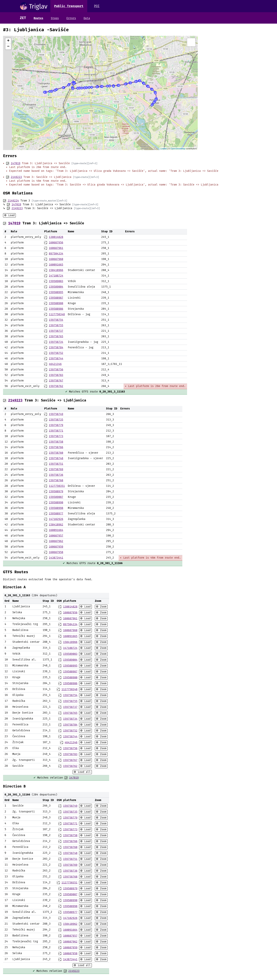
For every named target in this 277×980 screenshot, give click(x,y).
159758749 (56, 414)
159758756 (56, 370)
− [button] (8, 47)
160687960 (56, 259)
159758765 (56, 336)
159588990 (56, 502)
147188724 (56, 276)
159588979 (56, 491)
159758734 (56, 342)
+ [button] (8, 41)
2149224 (13, 201)
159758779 (56, 425)
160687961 (56, 248)
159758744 (56, 359)
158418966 (56, 270)
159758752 (56, 353)
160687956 (56, 243)
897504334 (56, 254)
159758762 (56, 386)
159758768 (56, 480)
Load (11, 215)
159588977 (56, 514)
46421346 (55, 364)
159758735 (56, 420)
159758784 (56, 347)
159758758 (56, 442)
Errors (71, 18)
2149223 (16, 177)
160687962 (56, 541)
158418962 (56, 525)
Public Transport (69, 6)
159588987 (56, 298)
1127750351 (57, 486)
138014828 (56, 237)
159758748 (56, 458)
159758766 (56, 447)
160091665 (56, 265)
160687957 (56, 536)
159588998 (56, 508)
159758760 (56, 453)
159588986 (56, 309)
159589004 (56, 287)
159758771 (56, 431)
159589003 (56, 281)
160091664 (56, 530)
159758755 (56, 325)
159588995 (56, 292)
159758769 (56, 469)
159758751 (56, 464)
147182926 (56, 519)
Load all (83, 772)
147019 (15, 163)
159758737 (56, 331)
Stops (55, 18)
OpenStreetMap (178, 149)
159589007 (56, 497)
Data (87, 18)
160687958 (56, 552)
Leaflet (164, 149)
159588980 (56, 303)
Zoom (102, 607)
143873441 (56, 558)
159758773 (56, 436)
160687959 (56, 547)
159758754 (56, 320)
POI (97, 6)
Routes (38, 18)
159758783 (56, 375)
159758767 (56, 381)
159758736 (56, 475)
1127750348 (57, 314)
